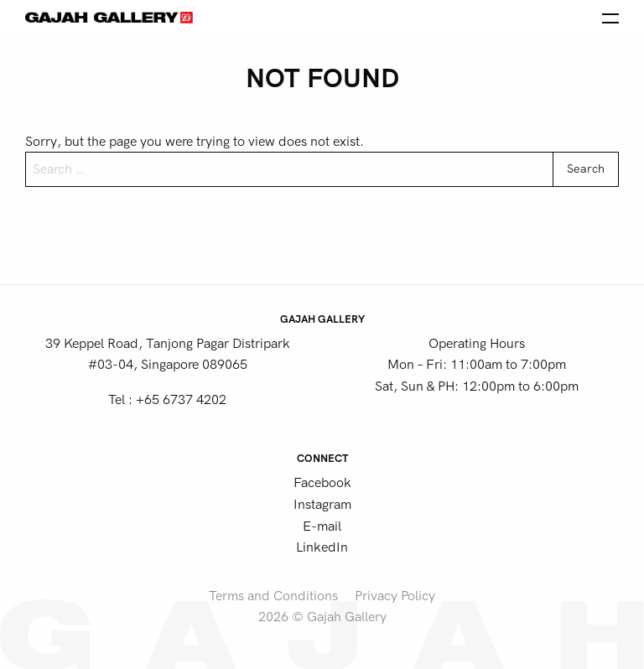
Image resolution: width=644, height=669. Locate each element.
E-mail (322, 526)
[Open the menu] (610, 17)
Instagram (322, 505)
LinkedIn (322, 547)
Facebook (322, 483)
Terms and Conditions (273, 596)
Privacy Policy (395, 596)
